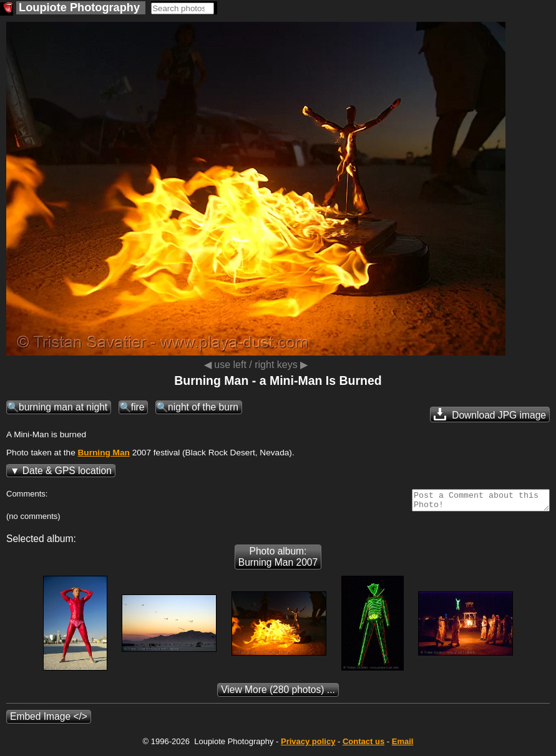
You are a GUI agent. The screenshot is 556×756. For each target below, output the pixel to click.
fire (138, 407)
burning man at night (63, 407)
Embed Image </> (49, 720)
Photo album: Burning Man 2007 (278, 560)
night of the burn (203, 407)
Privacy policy (308, 745)
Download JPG (490, 414)
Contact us (363, 745)
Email (403, 745)
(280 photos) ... (278, 693)
